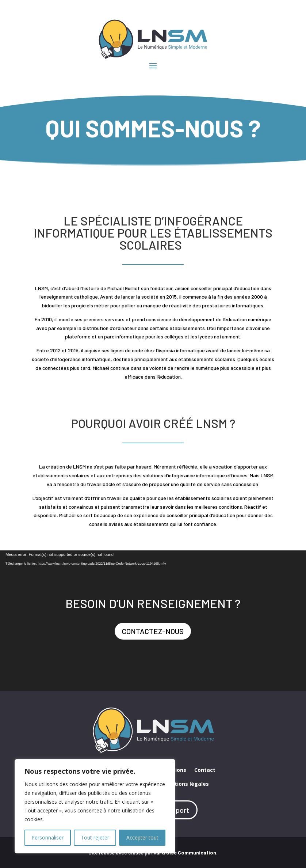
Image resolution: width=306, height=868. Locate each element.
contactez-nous (153, 631)
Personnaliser (47, 837)
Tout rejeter (95, 837)
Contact (205, 770)
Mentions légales (186, 784)
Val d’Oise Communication (185, 852)
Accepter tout (142, 837)
